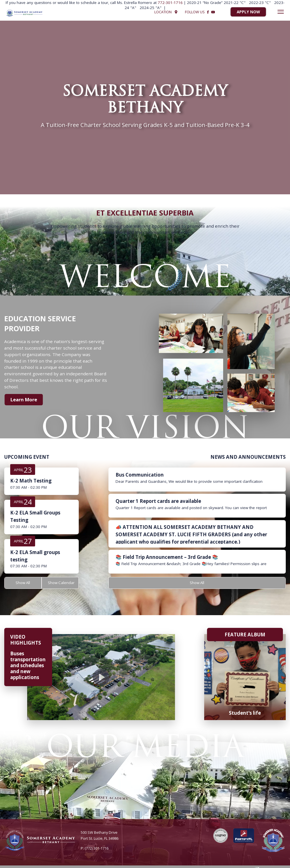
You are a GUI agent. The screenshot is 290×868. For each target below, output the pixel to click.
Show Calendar (61, 583)
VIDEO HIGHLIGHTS (26, 640)
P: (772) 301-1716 (95, 848)
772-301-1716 (171, 3)
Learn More (24, 399)
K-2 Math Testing (31, 481)
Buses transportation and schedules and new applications (28, 665)
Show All (23, 583)
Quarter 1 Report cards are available (158, 501)
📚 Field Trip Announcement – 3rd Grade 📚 (167, 557)
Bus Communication (140, 475)
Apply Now (248, 12)
